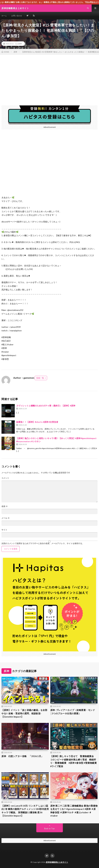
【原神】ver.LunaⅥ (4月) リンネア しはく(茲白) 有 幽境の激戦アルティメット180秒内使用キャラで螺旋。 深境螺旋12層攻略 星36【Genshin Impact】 (25, 811)
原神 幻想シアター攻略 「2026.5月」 (22, 756)
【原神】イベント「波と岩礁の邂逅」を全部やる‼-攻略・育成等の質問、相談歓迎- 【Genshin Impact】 (24, 713)
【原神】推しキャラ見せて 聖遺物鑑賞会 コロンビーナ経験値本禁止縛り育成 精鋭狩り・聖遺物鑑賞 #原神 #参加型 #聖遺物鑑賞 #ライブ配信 (74, 761)
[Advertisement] (49, 77)
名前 (5, 506)
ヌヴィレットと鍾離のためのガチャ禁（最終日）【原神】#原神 (46, 406)
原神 (20, 44)
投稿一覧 (40, 378)
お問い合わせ (17, 16)
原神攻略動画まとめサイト (57, 862)
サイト (4, 530)
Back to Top (49, 829)
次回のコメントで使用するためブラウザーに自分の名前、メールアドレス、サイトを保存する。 (43, 543)
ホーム (4, 16)
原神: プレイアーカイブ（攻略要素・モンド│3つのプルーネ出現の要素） (73, 712)
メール (6, 518)
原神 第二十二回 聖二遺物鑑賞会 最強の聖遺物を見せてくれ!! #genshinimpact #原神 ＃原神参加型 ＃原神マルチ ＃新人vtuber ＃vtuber (74, 811)
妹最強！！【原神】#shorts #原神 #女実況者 (37, 422)
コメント (5, 478)
